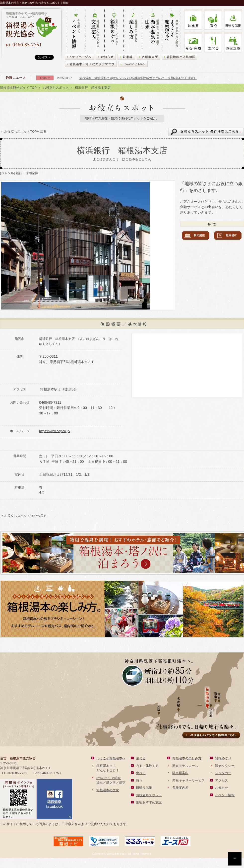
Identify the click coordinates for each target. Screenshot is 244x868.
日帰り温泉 (144, 788)
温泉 (233, 19)
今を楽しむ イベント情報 (76, 30)
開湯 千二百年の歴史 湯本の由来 (152, 30)
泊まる (193, 19)
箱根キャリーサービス (188, 780)
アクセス (222, 780)
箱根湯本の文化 (108, 790)
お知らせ (222, 788)
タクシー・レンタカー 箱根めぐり (114, 30)
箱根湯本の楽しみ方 (187, 758)
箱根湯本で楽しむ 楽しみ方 (133, 30)
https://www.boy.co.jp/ (55, 431)
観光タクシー (225, 766)
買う (213, 19)
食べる (213, 42)
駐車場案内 (180, 773)
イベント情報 (225, 795)
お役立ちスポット (56, 88)
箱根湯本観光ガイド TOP (18, 88)
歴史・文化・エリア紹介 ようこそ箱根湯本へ (172, 30)
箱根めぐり (223, 758)
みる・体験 (193, 42)
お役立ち (233, 42)
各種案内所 (180, 788)
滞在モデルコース (185, 766)
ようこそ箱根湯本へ (111, 758)
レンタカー (223, 773)
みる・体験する (147, 766)
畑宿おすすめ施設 (149, 802)
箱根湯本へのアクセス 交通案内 (95, 30)
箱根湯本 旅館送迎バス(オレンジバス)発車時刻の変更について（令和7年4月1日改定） (138, 78)
